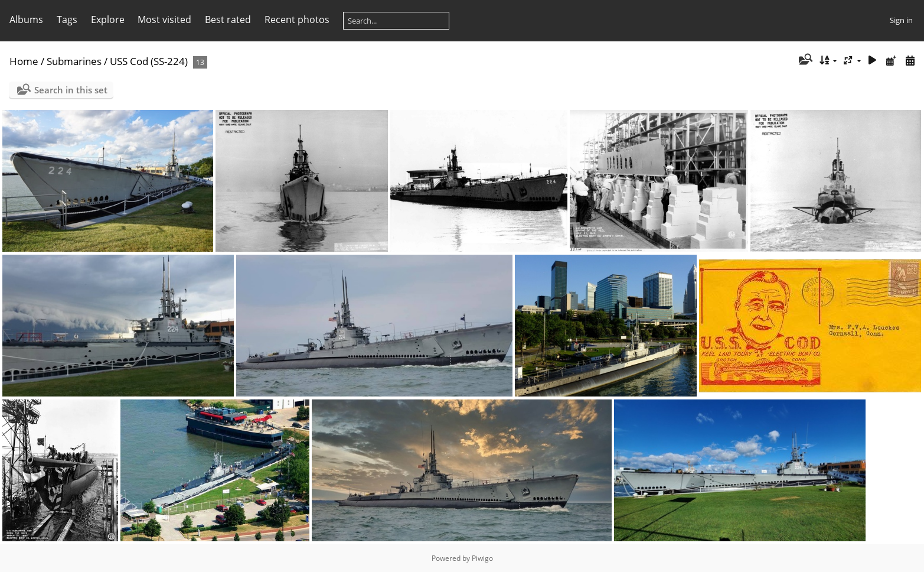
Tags (67, 19)
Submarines (74, 61)
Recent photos (297, 19)
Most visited (164, 19)
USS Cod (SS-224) (149, 61)
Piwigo (482, 558)
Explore (108, 19)
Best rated (228, 19)
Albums (26, 19)
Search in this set (71, 90)
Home (24, 61)
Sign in (901, 20)
